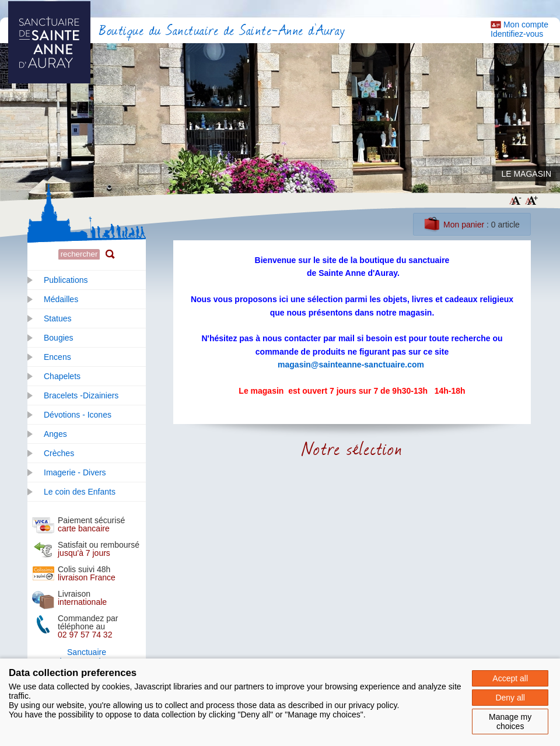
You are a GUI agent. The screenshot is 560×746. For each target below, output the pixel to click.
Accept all (510, 678)
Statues (57, 318)
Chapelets (62, 376)
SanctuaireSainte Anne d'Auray (86, 657)
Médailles (61, 299)
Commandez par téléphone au (88, 626)
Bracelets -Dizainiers (81, 395)
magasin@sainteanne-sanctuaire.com (351, 365)
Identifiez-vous (517, 34)
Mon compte (526, 24)
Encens (57, 357)
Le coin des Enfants (80, 492)
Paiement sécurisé (91, 524)
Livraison (82, 598)
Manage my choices (510, 722)
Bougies (59, 338)
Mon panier (464, 225)
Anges (55, 434)
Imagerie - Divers (75, 472)
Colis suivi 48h (87, 573)
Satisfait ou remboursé (99, 549)
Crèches (59, 453)
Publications (66, 280)
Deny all (510, 698)
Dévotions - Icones (78, 415)
